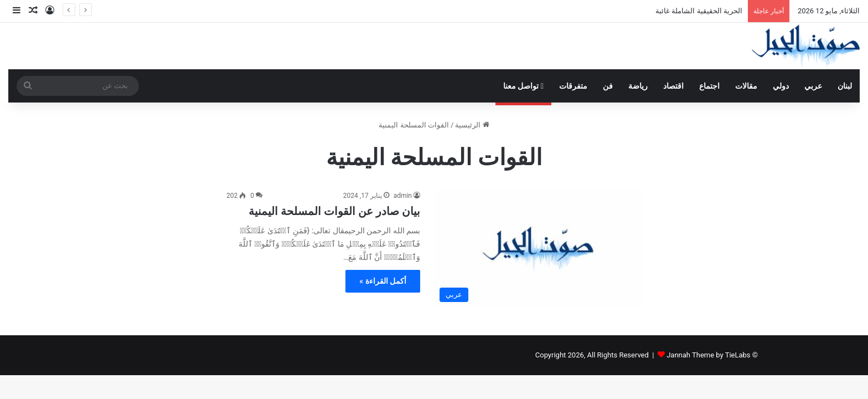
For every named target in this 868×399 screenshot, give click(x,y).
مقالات (746, 86)
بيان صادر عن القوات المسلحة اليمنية (334, 211)
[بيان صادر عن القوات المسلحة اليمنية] (538, 249)
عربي (813, 86)
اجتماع (709, 86)
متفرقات (573, 86)
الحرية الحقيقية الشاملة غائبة (699, 11)
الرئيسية (472, 125)
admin (403, 196)
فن (608, 86)
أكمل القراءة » (383, 281)
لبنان (845, 86)
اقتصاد (673, 86)
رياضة (638, 86)
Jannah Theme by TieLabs (708, 355)
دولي (781, 86)
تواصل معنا (523, 86)
